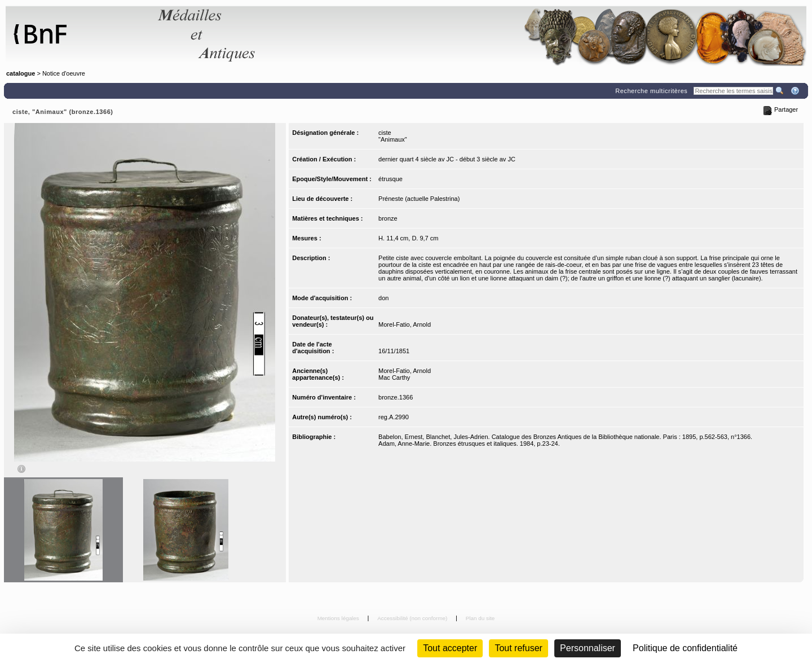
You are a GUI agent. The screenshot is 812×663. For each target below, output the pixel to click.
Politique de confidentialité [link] (685, 648)
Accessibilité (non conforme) (413, 618)
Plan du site (480, 618)
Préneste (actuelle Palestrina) (419, 199)
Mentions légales (339, 618)
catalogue (21, 73)
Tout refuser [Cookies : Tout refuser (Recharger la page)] (518, 648)
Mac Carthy (394, 377)
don (383, 298)
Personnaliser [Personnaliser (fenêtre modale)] (588, 648)
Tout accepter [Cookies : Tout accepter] (450, 648)
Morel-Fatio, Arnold (405, 324)
